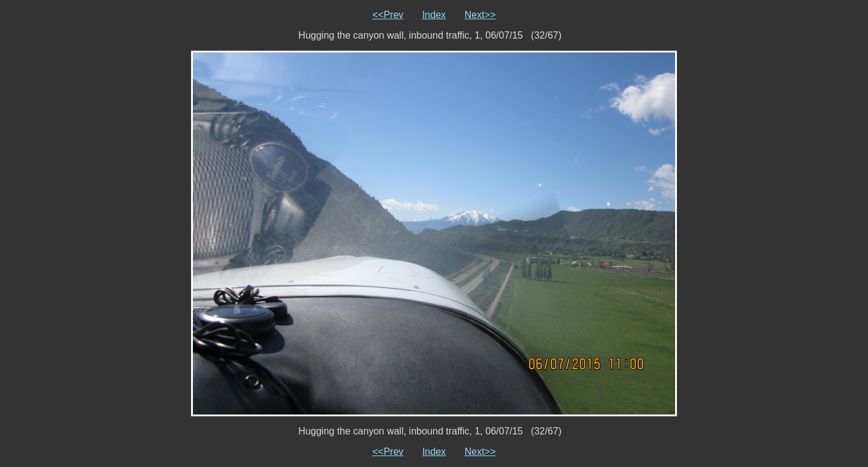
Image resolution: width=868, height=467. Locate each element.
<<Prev (388, 15)
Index (434, 15)
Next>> (480, 15)
